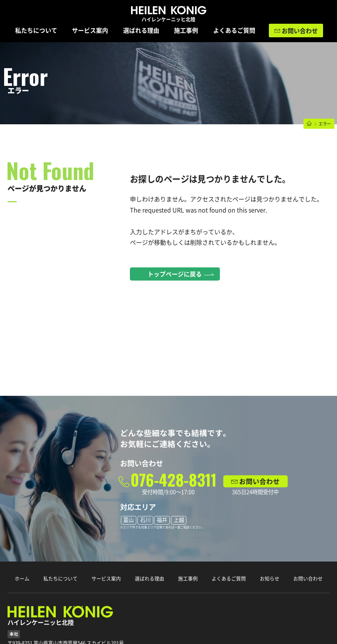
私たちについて (36, 31)
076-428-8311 (174, 480)
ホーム (22, 579)
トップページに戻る (175, 274)
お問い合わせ (300, 31)
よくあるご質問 (234, 31)
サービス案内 (90, 31)
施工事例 (186, 31)
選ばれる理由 (141, 31)
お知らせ (270, 579)
